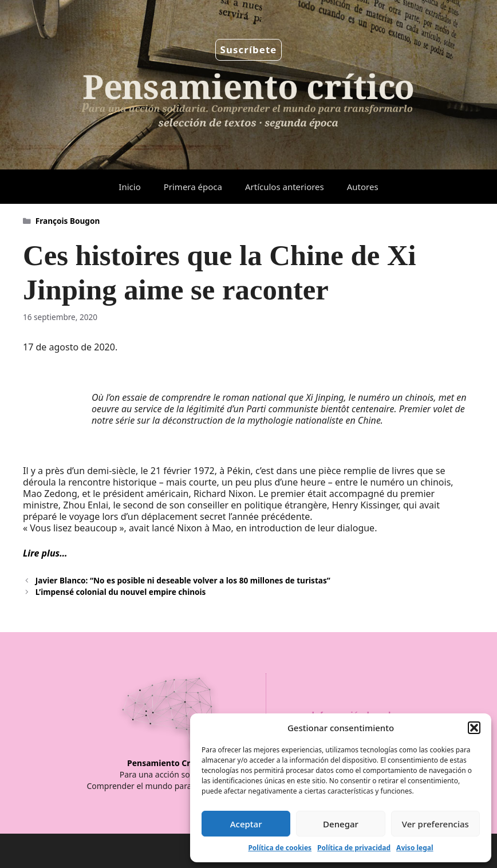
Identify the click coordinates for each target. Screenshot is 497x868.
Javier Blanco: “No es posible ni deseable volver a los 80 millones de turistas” (183, 580)
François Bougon (68, 221)
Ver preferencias (435, 824)
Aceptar (246, 824)
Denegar (341, 824)
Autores (363, 187)
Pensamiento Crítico (167, 763)
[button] (474, 728)
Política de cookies (280, 848)
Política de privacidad (354, 848)
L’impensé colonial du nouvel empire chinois (121, 592)
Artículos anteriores (285, 187)
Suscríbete (249, 50)
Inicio (129, 187)
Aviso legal (415, 848)
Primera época (193, 187)
